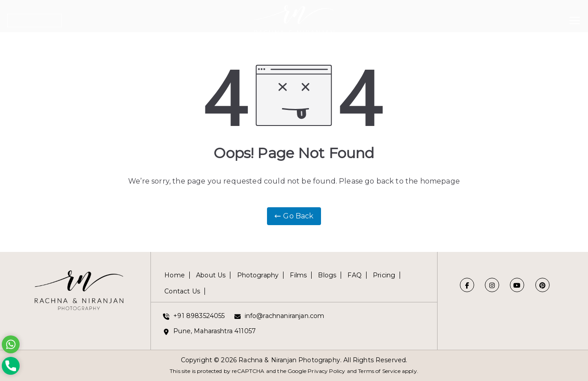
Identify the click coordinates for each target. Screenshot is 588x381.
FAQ (354, 275)
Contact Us (182, 291)
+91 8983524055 (199, 316)
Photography (258, 275)
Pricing (384, 275)
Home (175, 275)
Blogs (327, 275)
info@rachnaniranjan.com (285, 316)
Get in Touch (34, 21)
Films (298, 275)
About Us (211, 275)
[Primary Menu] (575, 19)
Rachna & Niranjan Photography (289, 360)
